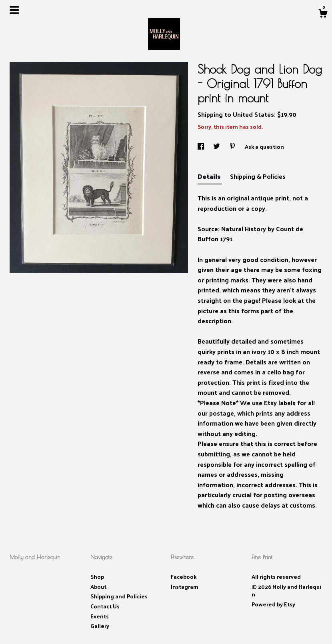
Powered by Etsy (273, 604)
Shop (97, 577)
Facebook (184, 577)
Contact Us (105, 606)
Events (100, 616)
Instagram (185, 587)
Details (210, 176)
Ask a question (264, 147)
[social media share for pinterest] (233, 147)
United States (253, 114)
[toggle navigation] (14, 10)
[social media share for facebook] (201, 147)
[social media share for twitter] (217, 147)
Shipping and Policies (119, 596)
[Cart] (323, 14)
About (98, 587)
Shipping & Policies (258, 176)
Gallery (100, 626)
